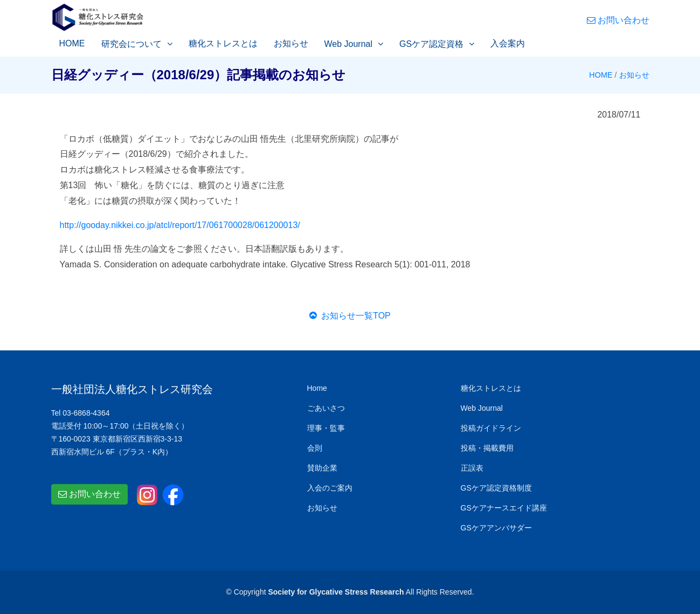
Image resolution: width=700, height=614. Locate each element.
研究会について (131, 44)
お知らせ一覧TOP (350, 316)
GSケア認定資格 (431, 44)
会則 (315, 448)
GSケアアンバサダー (496, 528)
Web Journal (349, 44)
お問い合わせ (618, 20)
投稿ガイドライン (491, 428)
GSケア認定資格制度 (496, 488)
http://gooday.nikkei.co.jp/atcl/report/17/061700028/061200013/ (180, 225)
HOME (72, 43)
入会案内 (508, 43)
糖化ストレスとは (223, 43)
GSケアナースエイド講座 (504, 508)
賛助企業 (322, 468)
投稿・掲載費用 (487, 448)
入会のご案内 (330, 488)
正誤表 (472, 468)
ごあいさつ (326, 408)
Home (317, 388)
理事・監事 (326, 428)
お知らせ (291, 43)
